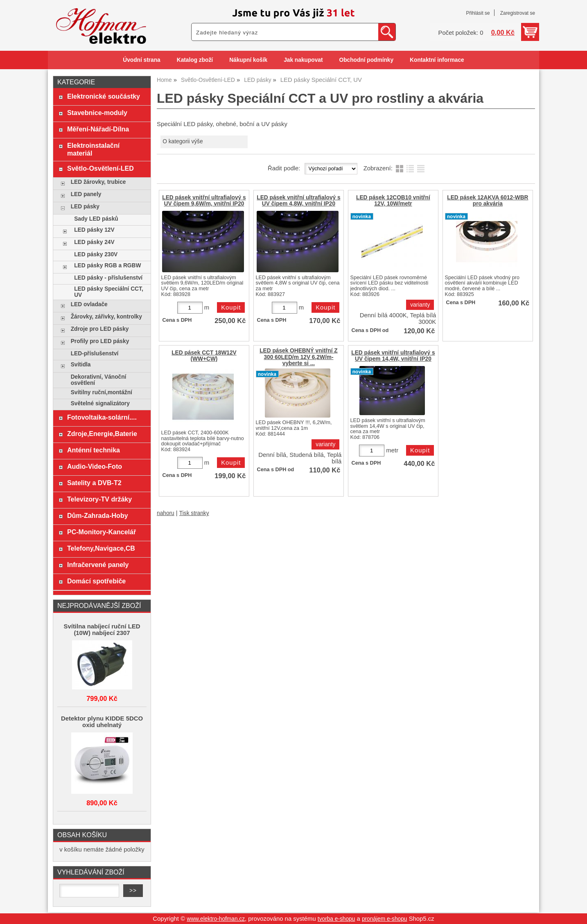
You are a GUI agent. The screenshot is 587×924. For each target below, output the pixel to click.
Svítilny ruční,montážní (102, 392)
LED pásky (85, 207)
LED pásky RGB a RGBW (107, 265)
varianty (420, 305)
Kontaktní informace (437, 60)
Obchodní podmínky (366, 60)
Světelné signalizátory (100, 403)
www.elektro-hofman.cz (216, 919)
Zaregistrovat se (518, 13)
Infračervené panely (98, 565)
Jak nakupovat (303, 60)
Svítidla (81, 365)
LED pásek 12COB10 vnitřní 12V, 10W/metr (393, 201)
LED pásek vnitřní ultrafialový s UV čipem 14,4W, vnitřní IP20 (393, 356)
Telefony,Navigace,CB (101, 548)
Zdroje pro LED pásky (100, 329)
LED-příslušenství (95, 354)
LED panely (86, 194)
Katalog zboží (195, 60)
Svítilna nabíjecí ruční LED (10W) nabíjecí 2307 (102, 630)
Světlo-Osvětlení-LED (100, 168)
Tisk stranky (194, 513)
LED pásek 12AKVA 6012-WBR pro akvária (488, 201)
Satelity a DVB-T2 (94, 483)
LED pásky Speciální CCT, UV (109, 292)
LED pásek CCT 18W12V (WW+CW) (204, 356)
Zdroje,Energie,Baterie (102, 434)
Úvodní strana (141, 60)
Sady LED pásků (96, 219)
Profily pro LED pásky (100, 341)
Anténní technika (94, 450)
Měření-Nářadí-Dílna (98, 129)
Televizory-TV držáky (99, 499)
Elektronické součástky (104, 96)
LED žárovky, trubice (98, 182)
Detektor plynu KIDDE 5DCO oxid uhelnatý (102, 722)
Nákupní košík (248, 60)
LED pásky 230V (96, 254)
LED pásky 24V (94, 242)
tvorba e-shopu (336, 919)
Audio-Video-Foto (95, 466)
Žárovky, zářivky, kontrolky (106, 317)
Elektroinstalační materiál (93, 149)
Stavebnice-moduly (97, 113)
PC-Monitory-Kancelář (102, 532)
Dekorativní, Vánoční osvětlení (99, 380)
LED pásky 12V (94, 230)
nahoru (166, 513)
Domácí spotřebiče (96, 581)
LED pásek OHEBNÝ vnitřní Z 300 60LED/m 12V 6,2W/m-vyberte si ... (299, 357)
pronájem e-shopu (385, 919)
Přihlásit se (478, 13)
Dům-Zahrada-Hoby (98, 515)
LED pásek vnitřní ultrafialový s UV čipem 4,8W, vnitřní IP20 (298, 201)
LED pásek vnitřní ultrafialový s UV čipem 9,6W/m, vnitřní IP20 (204, 201)
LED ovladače (89, 304)
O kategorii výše (183, 141)
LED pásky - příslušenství (108, 278)
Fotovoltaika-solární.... (102, 417)
